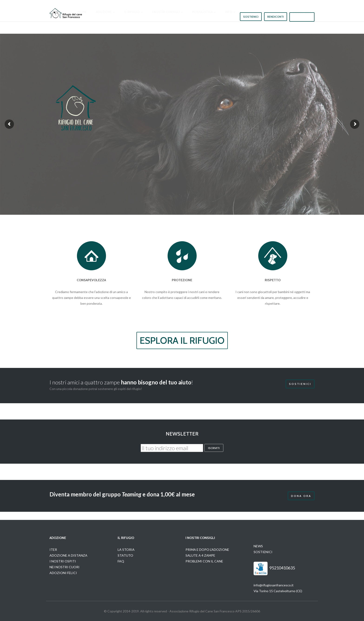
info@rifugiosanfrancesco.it (274, 585)
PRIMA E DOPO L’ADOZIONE (207, 550)
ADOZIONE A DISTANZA (68, 555)
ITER (53, 550)
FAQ (121, 561)
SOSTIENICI (263, 552)
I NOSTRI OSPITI (63, 561)
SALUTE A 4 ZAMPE (200, 555)
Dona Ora (301, 496)
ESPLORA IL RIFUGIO (182, 340)
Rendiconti (276, 17)
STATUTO (125, 555)
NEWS (258, 546)
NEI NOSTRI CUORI (65, 567)
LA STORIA (126, 550)
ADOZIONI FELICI (63, 573)
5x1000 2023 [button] (302, 17)
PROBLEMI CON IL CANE (204, 561)
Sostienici (251, 17)
